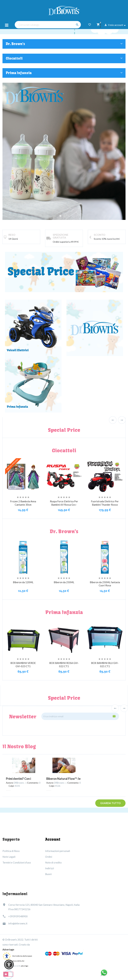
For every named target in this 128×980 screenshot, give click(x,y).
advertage (25, 966)
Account (53, 839)
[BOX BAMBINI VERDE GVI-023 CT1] (23, 637)
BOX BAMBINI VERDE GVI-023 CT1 (23, 665)
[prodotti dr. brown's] (95, 327)
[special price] (64, 272)
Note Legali (9, 857)
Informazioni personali (58, 851)
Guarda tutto (110, 803)
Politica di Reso (11, 851)
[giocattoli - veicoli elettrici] (33, 327)
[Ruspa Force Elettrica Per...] (64, 476)
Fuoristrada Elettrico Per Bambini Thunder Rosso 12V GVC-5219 (105, 505)
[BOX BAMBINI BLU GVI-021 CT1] (105, 637)
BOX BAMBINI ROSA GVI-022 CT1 (64, 665)
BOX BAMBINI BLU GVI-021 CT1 (105, 665)
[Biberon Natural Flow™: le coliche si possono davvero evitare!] (64, 765)
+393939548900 (18, 916)
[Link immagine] (33, 384)
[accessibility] (7, 956)
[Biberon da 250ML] (64, 557)
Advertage (8, 949)
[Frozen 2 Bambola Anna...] (23, 476)
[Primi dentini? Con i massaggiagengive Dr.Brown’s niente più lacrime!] (24, 765)
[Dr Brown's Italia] (64, 10)
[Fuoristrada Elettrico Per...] (105, 476)
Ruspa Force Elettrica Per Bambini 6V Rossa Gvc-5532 (64, 505)
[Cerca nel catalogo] (48, 25)
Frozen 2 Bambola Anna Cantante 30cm (23, 503)
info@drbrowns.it (18, 923)
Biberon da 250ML (64, 582)
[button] (9, 964)
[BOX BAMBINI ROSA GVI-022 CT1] (64, 637)
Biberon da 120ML (23, 582)
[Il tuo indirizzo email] (80, 716)
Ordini (49, 857)
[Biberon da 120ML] (23, 557)
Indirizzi (50, 868)
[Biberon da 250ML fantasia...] (105, 557)
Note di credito (53, 862)
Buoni (48, 874)
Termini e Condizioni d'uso (17, 862)
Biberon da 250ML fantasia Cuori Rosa (105, 584)
